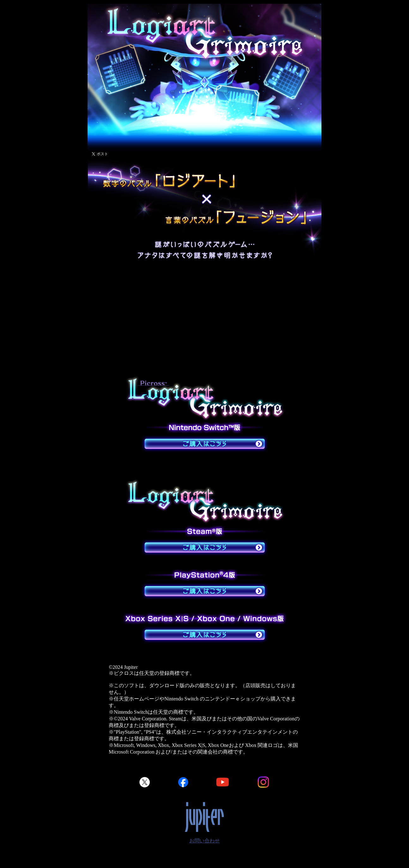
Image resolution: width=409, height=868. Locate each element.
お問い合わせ (204, 841)
